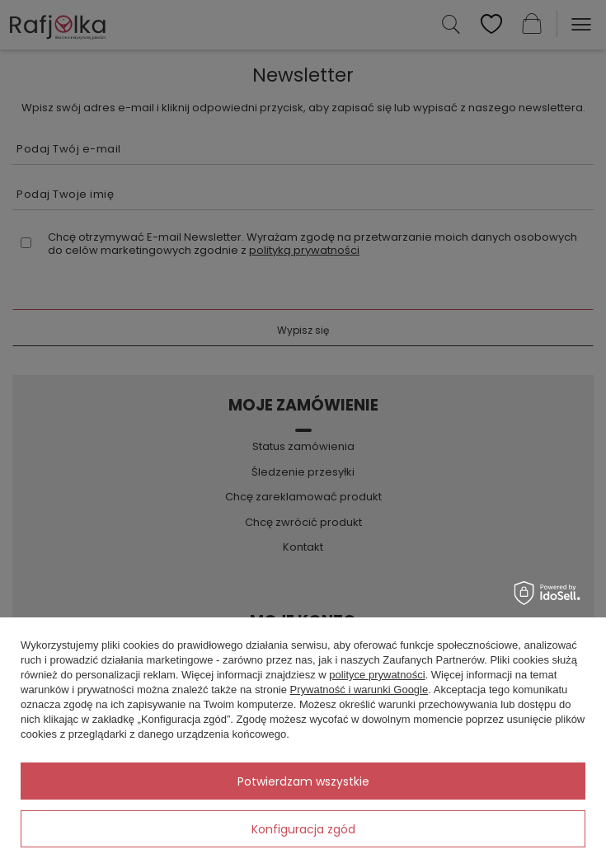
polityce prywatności (377, 675)
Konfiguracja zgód (303, 829)
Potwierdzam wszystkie (303, 781)
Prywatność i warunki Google (359, 690)
